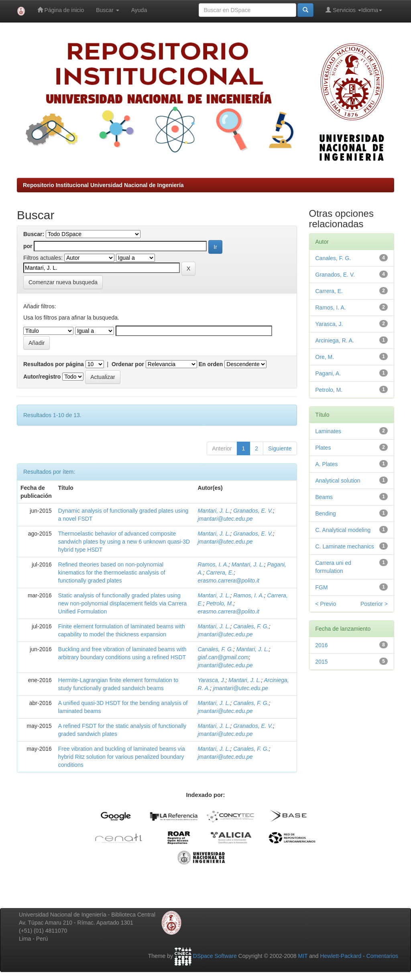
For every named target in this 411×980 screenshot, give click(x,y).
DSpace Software (215, 956)
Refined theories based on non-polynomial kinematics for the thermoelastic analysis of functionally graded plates (112, 573)
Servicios (343, 10)
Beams (324, 497)
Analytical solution (338, 481)
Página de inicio (61, 10)
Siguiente (280, 448)
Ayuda (139, 10)
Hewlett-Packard (341, 956)
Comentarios (382, 956)
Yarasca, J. (211, 680)
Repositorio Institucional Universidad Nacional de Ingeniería (103, 185)
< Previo (326, 604)
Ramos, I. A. (213, 564)
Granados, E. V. (253, 511)
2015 (322, 662)
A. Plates (327, 464)
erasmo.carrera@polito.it (228, 581)
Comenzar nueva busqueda (63, 282)
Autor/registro (42, 377)
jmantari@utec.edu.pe (225, 519)
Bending (326, 513)
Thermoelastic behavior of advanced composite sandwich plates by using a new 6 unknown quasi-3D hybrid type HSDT (124, 542)
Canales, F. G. (251, 626)
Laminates (329, 431)
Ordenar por (128, 364)
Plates (323, 448)
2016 (322, 645)
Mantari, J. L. (214, 511)
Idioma (372, 10)
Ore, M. (325, 357)
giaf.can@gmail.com (223, 657)
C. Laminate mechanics (345, 546)
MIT (303, 956)
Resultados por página (54, 364)
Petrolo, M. (220, 603)
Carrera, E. (220, 573)
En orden (211, 364)
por (28, 246)
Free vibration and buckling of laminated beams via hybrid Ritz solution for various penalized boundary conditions (122, 757)
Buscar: (34, 234)
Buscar (107, 10)
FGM (322, 587)
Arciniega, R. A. (335, 340)
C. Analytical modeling (343, 530)
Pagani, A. (328, 373)
